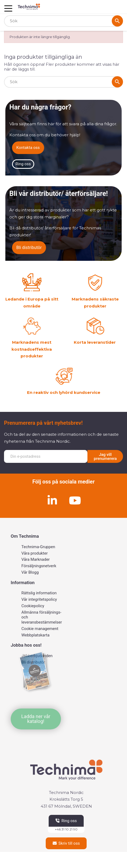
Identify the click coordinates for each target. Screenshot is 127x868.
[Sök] (63, 21)
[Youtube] (75, 500)
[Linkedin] (52, 500)
